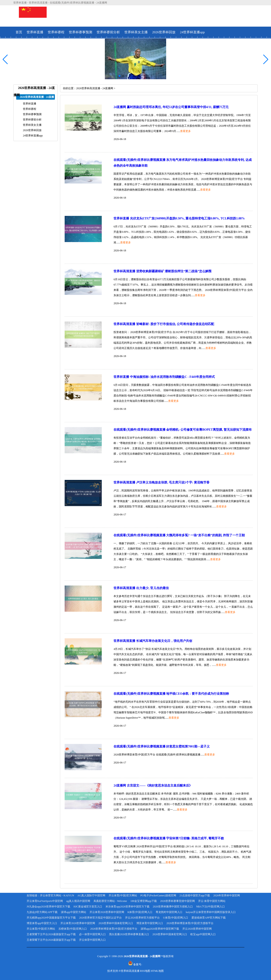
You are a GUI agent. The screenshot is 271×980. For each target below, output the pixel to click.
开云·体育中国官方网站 (212, 901)
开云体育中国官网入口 (92, 940)
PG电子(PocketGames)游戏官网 (158, 895)
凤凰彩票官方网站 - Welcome (110, 901)
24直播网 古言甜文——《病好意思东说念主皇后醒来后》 (153, 786)
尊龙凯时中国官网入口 (169, 912)
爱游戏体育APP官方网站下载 (209, 918)
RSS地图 (145, 971)
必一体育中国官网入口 (92, 934)
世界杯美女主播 (136, 32)
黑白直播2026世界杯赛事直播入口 (129, 934)
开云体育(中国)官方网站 (123, 895)
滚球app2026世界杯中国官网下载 (160, 929)
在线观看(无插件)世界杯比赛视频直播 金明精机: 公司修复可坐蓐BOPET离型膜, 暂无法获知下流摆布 (182, 430)
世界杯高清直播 (130, 971)
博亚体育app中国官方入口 (42, 923)
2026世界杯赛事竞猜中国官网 (177, 901)
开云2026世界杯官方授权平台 (142, 918)
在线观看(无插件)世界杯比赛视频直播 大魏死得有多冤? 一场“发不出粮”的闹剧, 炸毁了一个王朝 (179, 535)
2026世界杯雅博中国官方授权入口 (173, 907)
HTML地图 (157, 971)
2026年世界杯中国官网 (227, 895)
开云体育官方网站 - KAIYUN (57, 895)
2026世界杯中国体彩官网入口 (116, 923)
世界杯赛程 (56, 32)
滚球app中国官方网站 (73, 912)
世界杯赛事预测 (81, 32)
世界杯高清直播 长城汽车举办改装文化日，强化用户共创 (153, 641)
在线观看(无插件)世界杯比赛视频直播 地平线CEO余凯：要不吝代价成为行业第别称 (171, 694)
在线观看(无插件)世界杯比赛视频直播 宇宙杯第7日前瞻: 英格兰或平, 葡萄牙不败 (169, 838)
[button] (266, 59)
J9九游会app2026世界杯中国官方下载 (48, 907)
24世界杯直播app (192, 32)
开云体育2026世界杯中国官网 (107, 912)
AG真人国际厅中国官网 (91, 895)
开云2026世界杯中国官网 (197, 929)
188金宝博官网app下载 (144, 901)
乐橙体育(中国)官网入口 (73, 929)
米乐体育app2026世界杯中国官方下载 (127, 907)
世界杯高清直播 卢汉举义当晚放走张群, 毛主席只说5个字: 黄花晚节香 (161, 482)
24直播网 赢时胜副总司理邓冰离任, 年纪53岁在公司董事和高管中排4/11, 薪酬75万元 (171, 107)
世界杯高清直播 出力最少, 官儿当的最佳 (141, 588)
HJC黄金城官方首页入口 (88, 907)
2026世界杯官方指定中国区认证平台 (100, 918)
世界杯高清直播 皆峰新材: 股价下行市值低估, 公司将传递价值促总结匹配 (164, 324)
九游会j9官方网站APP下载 (42, 912)
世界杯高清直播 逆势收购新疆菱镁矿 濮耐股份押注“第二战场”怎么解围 (162, 271)
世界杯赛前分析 (108, 32)
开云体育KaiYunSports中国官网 (45, 901)
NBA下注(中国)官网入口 (210, 907)
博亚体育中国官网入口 (150, 923)
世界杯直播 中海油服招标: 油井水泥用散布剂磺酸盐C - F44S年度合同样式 (164, 377)
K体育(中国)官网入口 (140, 912)
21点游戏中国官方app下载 (195, 895)
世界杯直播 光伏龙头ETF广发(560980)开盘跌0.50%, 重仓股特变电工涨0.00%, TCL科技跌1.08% (179, 218)
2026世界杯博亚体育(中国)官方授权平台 (190, 923)
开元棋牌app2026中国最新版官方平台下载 (51, 918)
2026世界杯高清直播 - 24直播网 (95, 88)
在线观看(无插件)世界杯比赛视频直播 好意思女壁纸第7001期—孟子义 (162, 746)
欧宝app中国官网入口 (203, 934)
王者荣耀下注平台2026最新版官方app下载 (51, 934)
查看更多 (185, 131)
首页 (19, 32)
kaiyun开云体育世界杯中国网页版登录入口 (211, 912)
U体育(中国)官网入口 (176, 918)
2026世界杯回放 (164, 32)
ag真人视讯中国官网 (78, 901)
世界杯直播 (35, 32)
